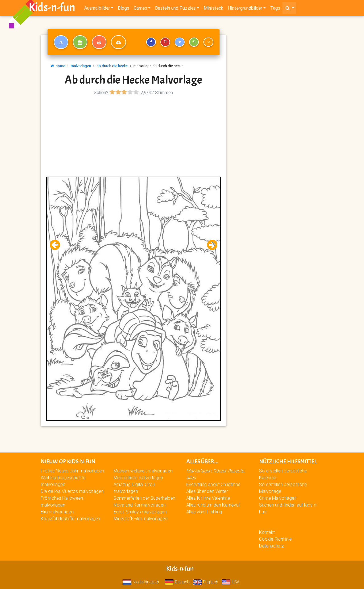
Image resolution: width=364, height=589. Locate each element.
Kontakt (267, 532)
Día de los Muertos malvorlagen (72, 491)
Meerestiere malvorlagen (138, 478)
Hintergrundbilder (245, 9)
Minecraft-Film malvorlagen (140, 518)
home (58, 66)
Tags (275, 9)
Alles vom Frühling (204, 512)
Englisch (205, 582)
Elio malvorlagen (57, 512)
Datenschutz (271, 546)
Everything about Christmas (213, 484)
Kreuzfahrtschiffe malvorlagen (70, 518)
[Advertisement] (134, 137)
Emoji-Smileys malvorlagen (140, 512)
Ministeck (213, 9)
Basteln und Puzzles (175, 9)
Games (140, 9)
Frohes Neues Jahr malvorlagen (72, 471)
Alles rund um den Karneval (213, 505)
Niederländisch (141, 582)
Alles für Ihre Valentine (208, 498)
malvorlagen (81, 66)
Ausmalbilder (97, 9)
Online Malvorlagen (278, 498)
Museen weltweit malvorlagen (143, 471)
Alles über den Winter (207, 491)
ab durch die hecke (112, 66)
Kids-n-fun (52, 9)
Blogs (123, 9)
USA (230, 582)
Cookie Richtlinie (275, 539)
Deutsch (177, 582)
